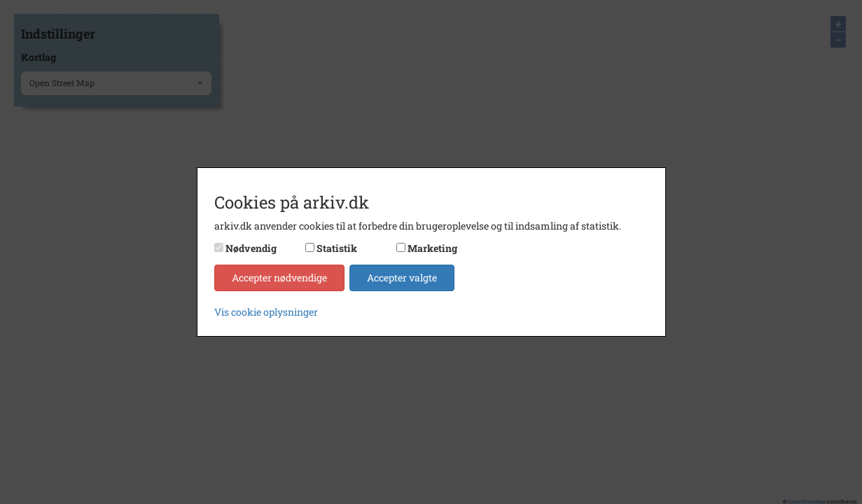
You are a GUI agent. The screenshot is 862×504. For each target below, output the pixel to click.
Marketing (432, 248)
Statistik (337, 248)
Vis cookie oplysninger (266, 312)
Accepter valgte (402, 278)
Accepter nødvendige (279, 278)
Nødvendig (251, 248)
